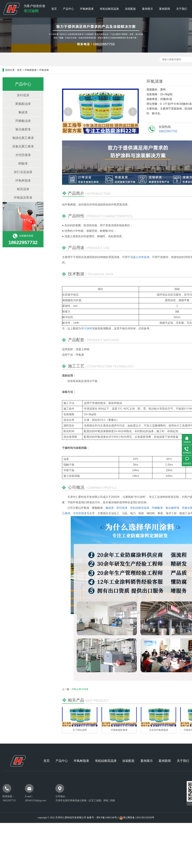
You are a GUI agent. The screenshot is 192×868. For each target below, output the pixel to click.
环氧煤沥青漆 (19, 198)
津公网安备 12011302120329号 (139, 818)
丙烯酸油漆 (19, 121)
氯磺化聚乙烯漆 (19, 138)
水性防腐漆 (19, 155)
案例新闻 (165, 9)
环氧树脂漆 (87, 9)
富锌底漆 (19, 95)
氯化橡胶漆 (19, 129)
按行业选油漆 (19, 172)
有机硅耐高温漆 (109, 9)
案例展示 (147, 9)
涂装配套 (130, 9)
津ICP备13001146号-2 (108, 818)
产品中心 (68, 9)
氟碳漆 (19, 112)
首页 (54, 9)
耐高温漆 (19, 189)
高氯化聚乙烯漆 (19, 146)
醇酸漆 (19, 163)
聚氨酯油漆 (19, 104)
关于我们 (182, 9)
